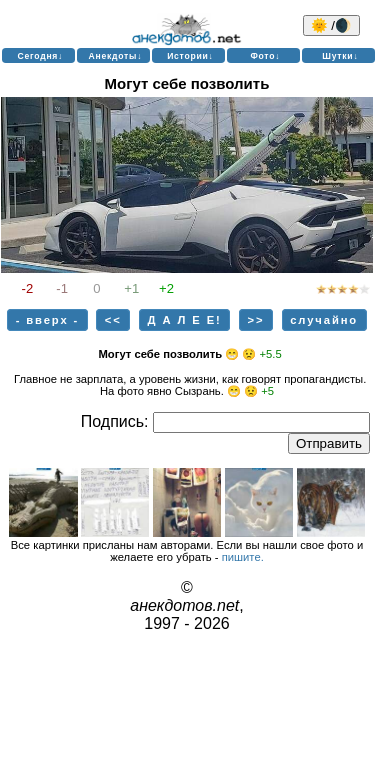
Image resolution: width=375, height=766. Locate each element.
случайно (324, 320)
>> (256, 320)
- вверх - (48, 320)
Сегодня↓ (41, 56)
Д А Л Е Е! (185, 320)
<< (113, 320)
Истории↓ (190, 56)
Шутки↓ (340, 56)
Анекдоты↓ (116, 56)
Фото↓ (265, 56)
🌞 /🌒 (331, 25)
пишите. (243, 557)
